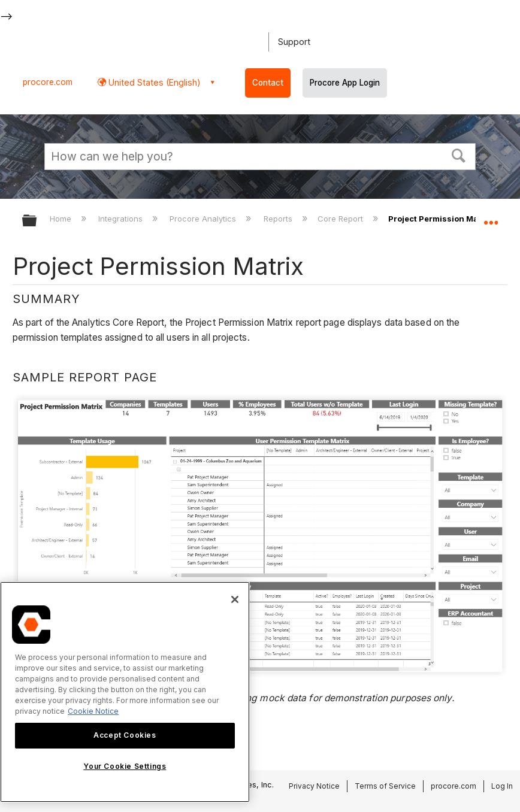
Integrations (122, 219)
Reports (279, 219)
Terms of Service (385, 786)
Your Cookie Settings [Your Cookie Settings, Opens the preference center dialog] (125, 766)
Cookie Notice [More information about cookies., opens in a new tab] (93, 711)
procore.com (48, 82)
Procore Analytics (204, 219)
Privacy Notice (314, 786)
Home (62, 219)
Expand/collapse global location (491, 217)
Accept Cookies (125, 735)
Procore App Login (345, 83)
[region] (125, 692)
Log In (502, 786)
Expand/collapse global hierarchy (37, 221)
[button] (459, 155)
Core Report (341, 219)
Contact (268, 83)
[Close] (235, 599)
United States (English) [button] (153, 82)
